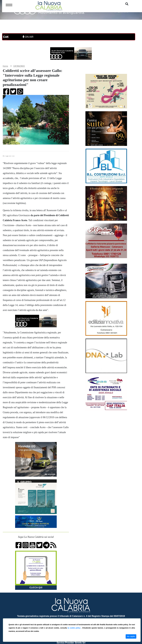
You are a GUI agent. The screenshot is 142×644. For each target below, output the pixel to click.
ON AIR (28, 37)
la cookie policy (74, 628)
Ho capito (131, 636)
